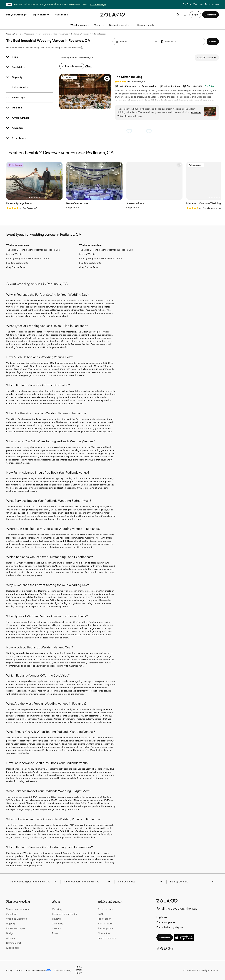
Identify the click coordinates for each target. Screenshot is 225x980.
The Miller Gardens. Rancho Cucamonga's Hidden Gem (33, 250)
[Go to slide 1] (80, 107)
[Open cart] (185, 15)
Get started (165, 938)
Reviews (57, 919)
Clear (88, 66)
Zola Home (198, 4)
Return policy (105, 928)
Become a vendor (146, 25)
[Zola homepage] (113, 15)
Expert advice (41, 15)
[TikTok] (173, 949)
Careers (56, 928)
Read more (196, 112)
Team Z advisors (107, 938)
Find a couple (61, 15)
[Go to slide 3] (85, 107)
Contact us (104, 933)
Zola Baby (187, 4)
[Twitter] (165, 949)
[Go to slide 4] (88, 107)
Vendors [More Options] (99, 25)
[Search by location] (182, 42)
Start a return (105, 924)
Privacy (9, 970)
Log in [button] (195, 15)
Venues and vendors (17, 909)
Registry (11, 924)
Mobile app (12, 948)
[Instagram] (169, 949)
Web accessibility (63, 970)
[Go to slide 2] (83, 107)
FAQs (101, 914)
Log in (162, 917)
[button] (156, 42)
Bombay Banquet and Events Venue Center (28, 259)
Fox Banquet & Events (17, 263)
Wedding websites (16, 919)
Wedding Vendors (14, 34)
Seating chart (14, 943)
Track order (104, 919)
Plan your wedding (17, 15)
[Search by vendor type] (136, 42)
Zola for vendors (212, 4)
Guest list (11, 914)
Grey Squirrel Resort (16, 267)
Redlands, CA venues (80, 34)
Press (55, 933)
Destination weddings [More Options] (121, 25)
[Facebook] (158, 949)
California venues (61, 34)
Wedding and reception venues (37, 34)
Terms (84, 4)
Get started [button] (210, 15)
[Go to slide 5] (90, 107)
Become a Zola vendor (65, 914)
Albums (10, 938)
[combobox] (182, 42)
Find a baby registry (170, 927)
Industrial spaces (99, 34)
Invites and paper (16, 928)
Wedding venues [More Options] (80, 25)
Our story (57, 909)
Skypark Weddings (15, 254)
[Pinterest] (162, 949)
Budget (10, 933)
